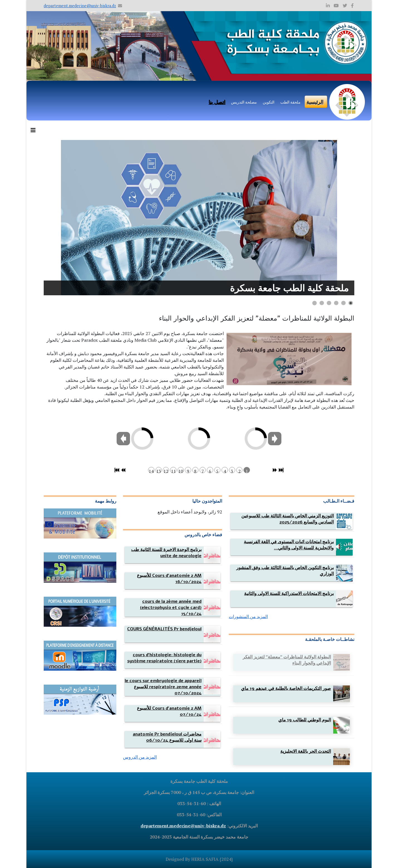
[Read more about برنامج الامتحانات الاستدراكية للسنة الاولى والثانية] (289, 594)
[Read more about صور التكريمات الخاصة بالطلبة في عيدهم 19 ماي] (286, 689)
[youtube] (336, 6)
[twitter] (345, 6)
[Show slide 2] (343, 303)
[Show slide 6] (315, 303)
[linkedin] (328, 6)
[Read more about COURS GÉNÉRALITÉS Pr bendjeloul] (164, 629)
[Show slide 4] (329, 303)
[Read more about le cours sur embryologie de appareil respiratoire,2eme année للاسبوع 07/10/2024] (163, 687)
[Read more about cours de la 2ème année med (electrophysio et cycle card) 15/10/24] (171, 608)
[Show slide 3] (336, 303)
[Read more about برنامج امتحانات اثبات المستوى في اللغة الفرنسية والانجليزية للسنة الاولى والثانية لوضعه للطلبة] (289, 545)
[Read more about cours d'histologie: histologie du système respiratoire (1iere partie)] (164, 658)
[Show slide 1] (351, 303)
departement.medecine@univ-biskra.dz (80, 6)
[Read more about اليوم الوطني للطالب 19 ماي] (305, 720)
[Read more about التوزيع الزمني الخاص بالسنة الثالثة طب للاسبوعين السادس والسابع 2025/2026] (288, 519)
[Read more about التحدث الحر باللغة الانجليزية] (306, 751)
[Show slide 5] (322, 303)
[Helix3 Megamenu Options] (35, 130)
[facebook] (352, 6)
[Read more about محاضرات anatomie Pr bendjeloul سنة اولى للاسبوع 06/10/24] (167, 737)
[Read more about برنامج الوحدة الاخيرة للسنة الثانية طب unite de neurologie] (166, 553)
